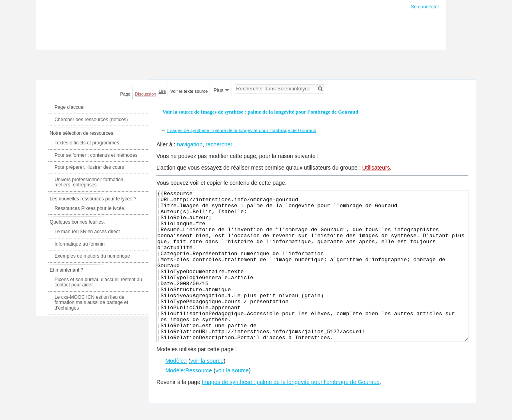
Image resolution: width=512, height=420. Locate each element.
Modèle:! (176, 391)
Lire (162, 91)
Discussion (145, 94)
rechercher (219, 144)
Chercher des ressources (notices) (91, 120)
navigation (190, 144)
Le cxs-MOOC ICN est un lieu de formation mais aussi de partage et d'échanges (91, 303)
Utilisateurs (376, 168)
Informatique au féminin (79, 244)
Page (126, 94)
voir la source (207, 391)
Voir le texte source (189, 91)
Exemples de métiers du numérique (92, 256)
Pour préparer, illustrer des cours (89, 167)
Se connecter (425, 7)
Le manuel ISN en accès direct (87, 232)
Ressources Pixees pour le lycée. (90, 208)
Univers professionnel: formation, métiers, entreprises (89, 182)
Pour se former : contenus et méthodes (96, 155)
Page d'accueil (70, 107)
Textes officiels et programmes (87, 143)
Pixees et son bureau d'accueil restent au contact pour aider (98, 282)
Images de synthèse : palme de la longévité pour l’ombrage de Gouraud (242, 130)
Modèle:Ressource (189, 400)
